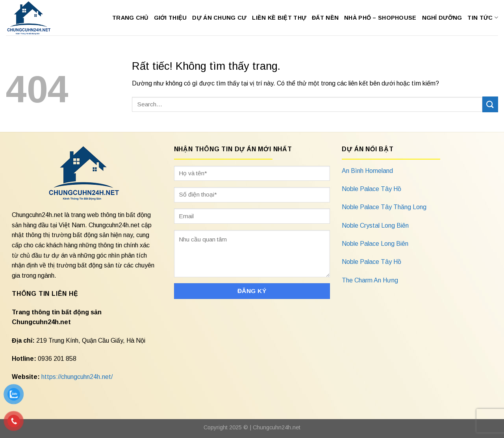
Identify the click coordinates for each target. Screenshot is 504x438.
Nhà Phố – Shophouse (380, 18)
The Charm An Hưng (370, 280)
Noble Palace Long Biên (375, 244)
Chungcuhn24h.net (277, 427)
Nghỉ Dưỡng (442, 18)
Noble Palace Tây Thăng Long (384, 207)
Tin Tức (483, 18)
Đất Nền (325, 18)
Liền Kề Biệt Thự (279, 18)
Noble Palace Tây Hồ (372, 189)
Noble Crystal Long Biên (375, 225)
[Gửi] (490, 104)
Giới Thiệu (170, 18)
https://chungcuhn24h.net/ (77, 377)
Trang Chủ (130, 18)
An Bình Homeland (367, 171)
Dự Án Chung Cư (219, 18)
